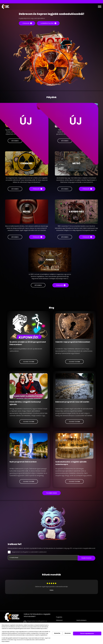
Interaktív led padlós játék (55, 2)
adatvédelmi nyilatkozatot (39, 552)
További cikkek (52, 493)
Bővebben (15, 189)
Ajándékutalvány (47, 23)
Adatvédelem (81, 620)
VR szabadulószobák (38, 2)
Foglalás (26, 23)
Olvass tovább (29, 362)
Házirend (59, 620)
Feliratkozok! (86, 558)
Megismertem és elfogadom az (29, 552)
